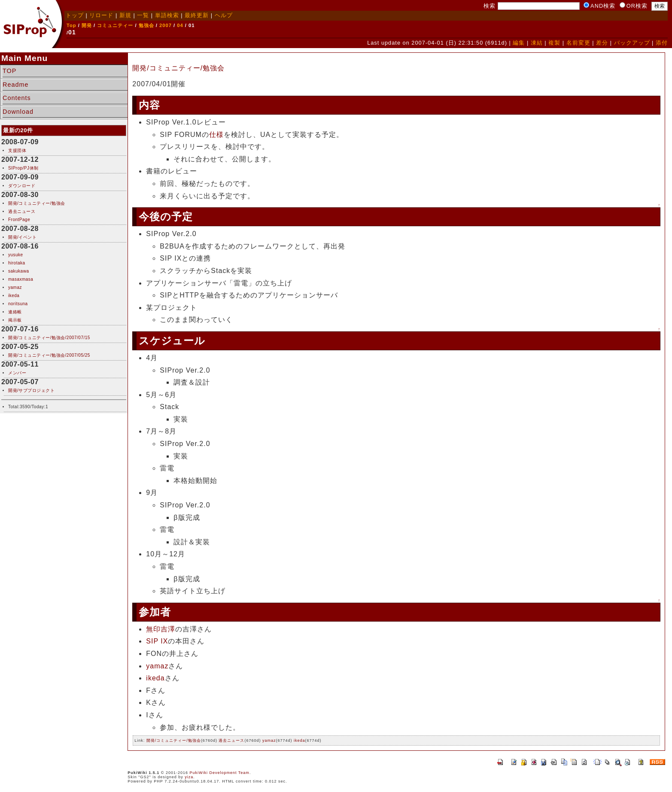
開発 (87, 25)
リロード (101, 15)
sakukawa (18, 271)
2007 (166, 25)
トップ (75, 15)
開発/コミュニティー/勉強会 (37, 203)
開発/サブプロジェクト (31, 390)
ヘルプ (224, 15)
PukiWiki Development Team (219, 773)
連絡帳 (15, 312)
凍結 (537, 43)
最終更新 (197, 15)
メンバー (17, 373)
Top (71, 25)
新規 (125, 15)
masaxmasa (21, 279)
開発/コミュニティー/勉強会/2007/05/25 (49, 355)
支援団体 (17, 150)
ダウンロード (22, 186)
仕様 (216, 135)
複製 (554, 43)
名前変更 (578, 43)
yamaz (15, 287)
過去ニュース (22, 211)
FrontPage (19, 220)
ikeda (14, 296)
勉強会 (146, 25)
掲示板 (15, 320)
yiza (189, 777)
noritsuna (18, 304)
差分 (602, 43)
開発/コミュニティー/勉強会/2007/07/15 (49, 338)
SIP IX (157, 641)
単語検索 (167, 15)
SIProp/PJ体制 (23, 168)
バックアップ (632, 43)
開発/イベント (22, 237)
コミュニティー (115, 25)
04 (180, 25)
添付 (662, 43)
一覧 (143, 15)
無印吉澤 (161, 629)
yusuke (16, 255)
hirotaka (17, 263)
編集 (519, 43)
